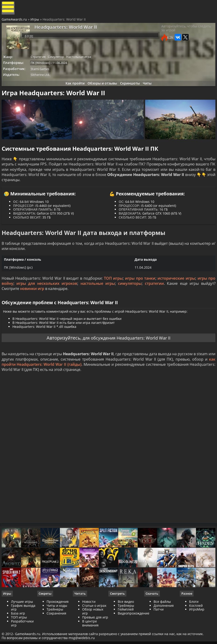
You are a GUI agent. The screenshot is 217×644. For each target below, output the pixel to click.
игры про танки (140, 291)
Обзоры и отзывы (101, 88)
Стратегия (40, 60)
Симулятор (59, 60)
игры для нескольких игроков (47, 296)
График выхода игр (24, 631)
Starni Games (42, 73)
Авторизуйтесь (59, 354)
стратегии (154, 296)
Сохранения (57, 637)
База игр (19, 637)
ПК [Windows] (43, 66)
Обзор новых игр (93, 635)
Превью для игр (95, 641)
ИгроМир (196, 633)
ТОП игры (113, 291)
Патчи (158, 633)
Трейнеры (55, 633)
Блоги (193, 625)
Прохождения (58, 625)
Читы (150, 88)
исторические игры (176, 291)
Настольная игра (83, 60)
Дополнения (163, 629)
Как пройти (72, 88)
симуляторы (130, 296)
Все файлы (162, 625)
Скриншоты (131, 88)
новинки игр (33, 301)
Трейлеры (126, 629)
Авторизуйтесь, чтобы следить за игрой (185, 33)
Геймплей (126, 633)
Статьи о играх (94, 629)
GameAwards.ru (15, 22)
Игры (35, 22)
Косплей (195, 629)
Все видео (126, 625)
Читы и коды (57, 629)
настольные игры (98, 296)
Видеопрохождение (134, 637)
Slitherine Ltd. (43, 79)
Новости (89, 625)
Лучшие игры (23, 625)
